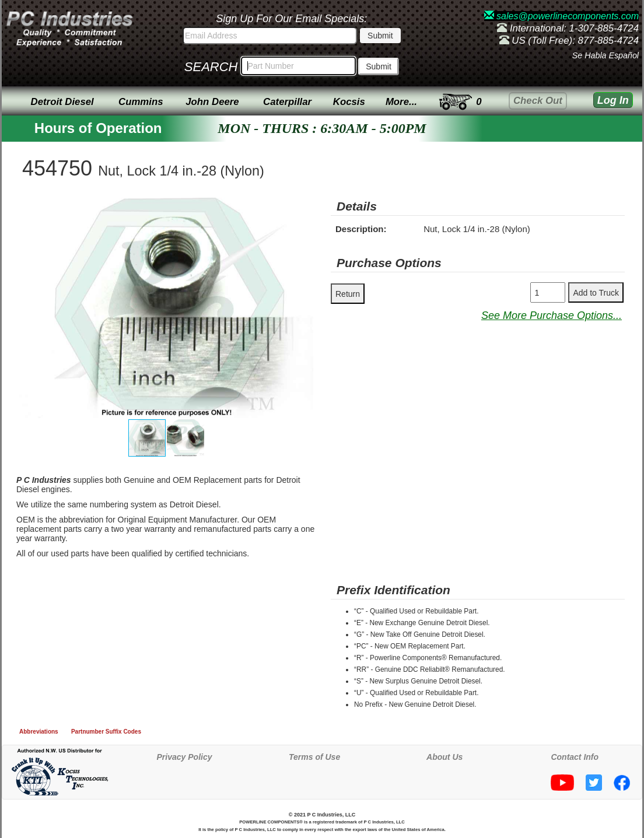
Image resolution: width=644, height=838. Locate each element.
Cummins (141, 102)
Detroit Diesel (62, 102)
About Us (444, 757)
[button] (303, 208)
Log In (613, 100)
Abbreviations (39, 732)
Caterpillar (287, 102)
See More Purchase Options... (552, 315)
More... (401, 102)
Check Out (538, 101)
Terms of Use (314, 757)
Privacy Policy (185, 757)
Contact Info (575, 757)
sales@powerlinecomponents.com (561, 16)
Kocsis (349, 102)
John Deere (212, 102)
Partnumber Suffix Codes (106, 732)
